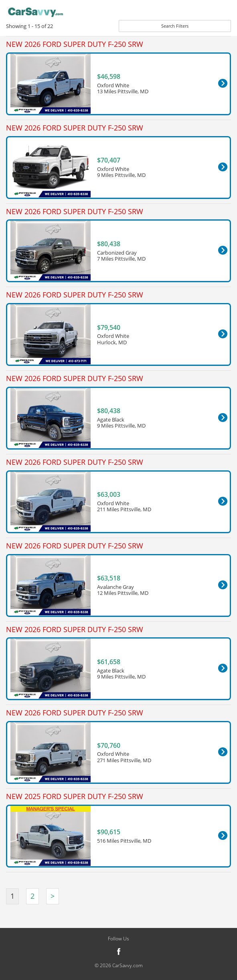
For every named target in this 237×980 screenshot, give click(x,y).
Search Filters (175, 26)
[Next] (53, 896)
